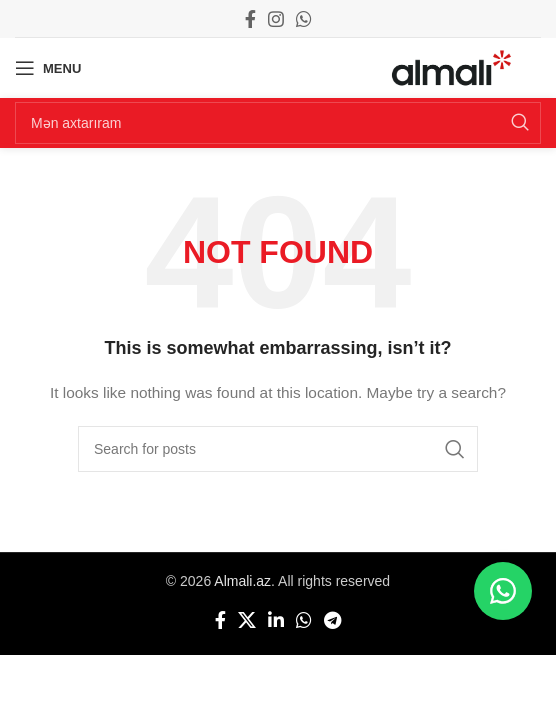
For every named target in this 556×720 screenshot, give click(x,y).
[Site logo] (451, 67)
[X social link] (247, 620)
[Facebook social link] (250, 19)
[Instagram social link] (276, 19)
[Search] (278, 123)
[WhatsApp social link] (304, 19)
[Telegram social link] (332, 620)
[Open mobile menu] (48, 68)
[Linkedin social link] (276, 620)
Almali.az (242, 581)
